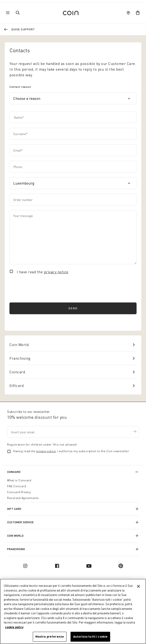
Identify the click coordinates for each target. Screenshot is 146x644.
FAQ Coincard (17, 486)
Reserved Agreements (23, 498)
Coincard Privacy (19, 492)
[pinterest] (121, 566)
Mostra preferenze (50, 636)
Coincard (17, 372)
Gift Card (14, 509)
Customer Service (20, 522)
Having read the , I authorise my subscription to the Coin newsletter (71, 451)
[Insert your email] (73, 432)
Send (73, 308)
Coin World (19, 345)
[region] (73, 611)
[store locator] (128, 13)
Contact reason (20, 87)
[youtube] (89, 566)
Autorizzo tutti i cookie (90, 636)
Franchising (20, 358)
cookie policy (14, 627)
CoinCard (14, 472)
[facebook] (57, 566)
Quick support (23, 29)
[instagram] (25, 566)
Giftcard (17, 386)
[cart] (138, 13)
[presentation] (45, 289)
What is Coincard (19, 480)
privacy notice (56, 272)
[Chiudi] (138, 586)
